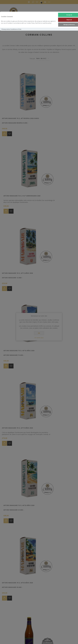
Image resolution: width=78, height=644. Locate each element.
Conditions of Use (16, 29)
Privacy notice (6, 29)
